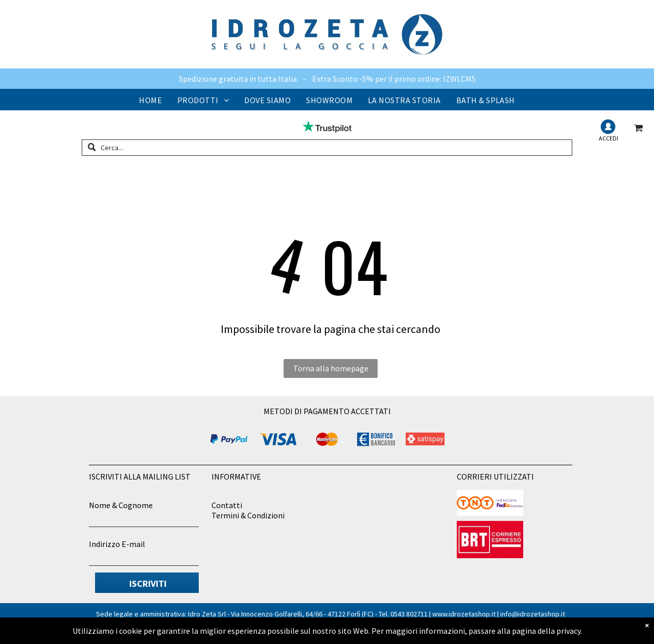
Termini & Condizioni (248, 515)
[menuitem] (150, 100)
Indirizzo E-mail (117, 544)
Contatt (226, 505)
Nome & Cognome (121, 505)
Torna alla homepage (331, 368)
